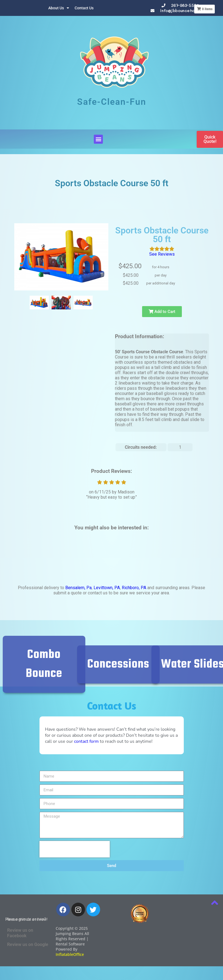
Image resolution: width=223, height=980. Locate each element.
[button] (98, 139)
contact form (86, 741)
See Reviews (162, 254)
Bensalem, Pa (78, 588)
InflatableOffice (70, 954)
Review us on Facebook (20, 933)
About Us (59, 8)
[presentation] (75, 849)
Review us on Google (28, 944)
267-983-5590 (185, 5)
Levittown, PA (107, 588)
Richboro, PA (134, 588)
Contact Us (84, 8)
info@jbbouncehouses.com (186, 11)
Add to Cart (162, 312)
